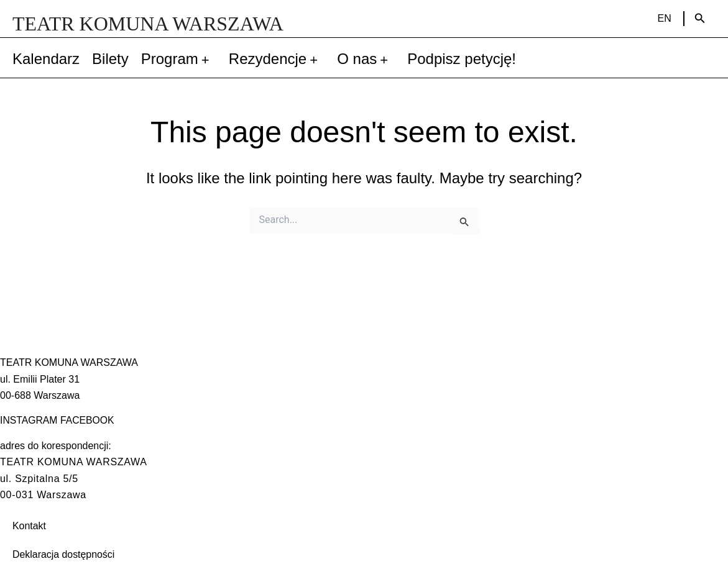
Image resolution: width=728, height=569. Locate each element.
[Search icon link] (700, 19)
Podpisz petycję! (462, 59)
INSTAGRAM (29, 420)
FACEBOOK (88, 420)
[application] (207, 59)
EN (665, 18)
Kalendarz (46, 59)
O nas (366, 59)
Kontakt (29, 526)
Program (179, 59)
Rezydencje (277, 59)
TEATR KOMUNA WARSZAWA (148, 24)
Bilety (110, 59)
